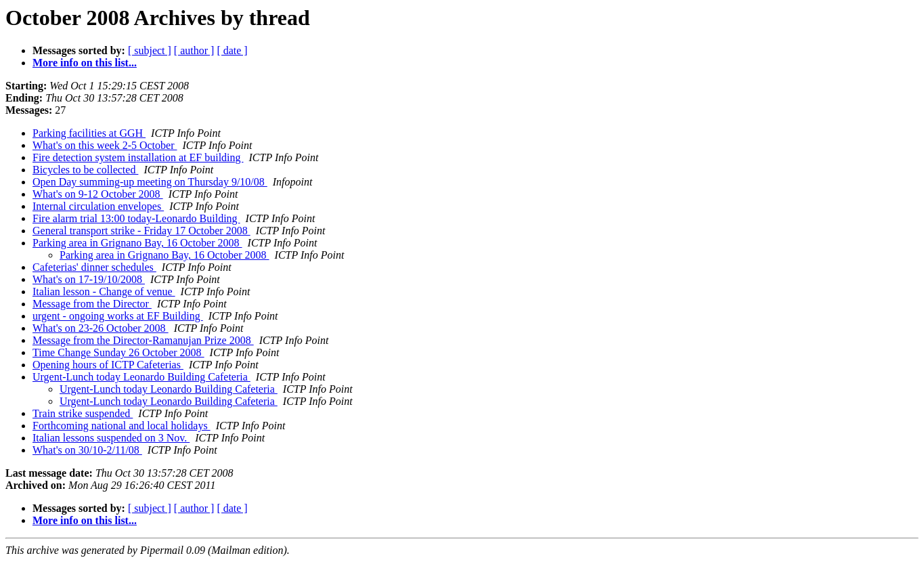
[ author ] (194, 50)
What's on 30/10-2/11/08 (87, 450)
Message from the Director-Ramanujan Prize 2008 (143, 340)
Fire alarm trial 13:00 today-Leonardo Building (136, 218)
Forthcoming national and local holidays (122, 426)
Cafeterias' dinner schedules (94, 267)
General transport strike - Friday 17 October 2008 (141, 231)
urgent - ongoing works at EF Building (118, 316)
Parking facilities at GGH (89, 133)
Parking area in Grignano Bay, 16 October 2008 (137, 243)
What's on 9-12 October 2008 (98, 194)
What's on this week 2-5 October (105, 145)
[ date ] (232, 50)
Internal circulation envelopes (98, 206)
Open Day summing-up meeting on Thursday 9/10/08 (150, 182)
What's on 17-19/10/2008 (89, 279)
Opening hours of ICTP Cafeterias (108, 365)
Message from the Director (92, 304)
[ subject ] (150, 50)
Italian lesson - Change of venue (104, 291)
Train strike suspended (83, 413)
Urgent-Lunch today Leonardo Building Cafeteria (141, 377)
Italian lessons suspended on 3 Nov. (111, 438)
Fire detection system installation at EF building (138, 157)
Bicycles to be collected (85, 170)
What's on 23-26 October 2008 (101, 328)
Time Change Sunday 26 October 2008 (118, 352)
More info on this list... (85, 63)
